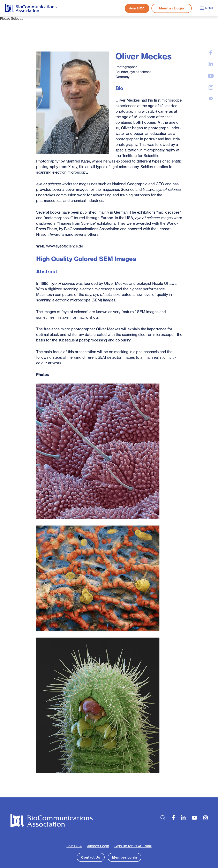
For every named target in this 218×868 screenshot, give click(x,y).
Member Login (172, 8)
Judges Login (98, 846)
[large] (211, 53)
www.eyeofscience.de (65, 246)
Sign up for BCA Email (133, 846)
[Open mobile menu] (207, 8)
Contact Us (91, 857)
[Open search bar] (163, 818)
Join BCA (137, 8)
